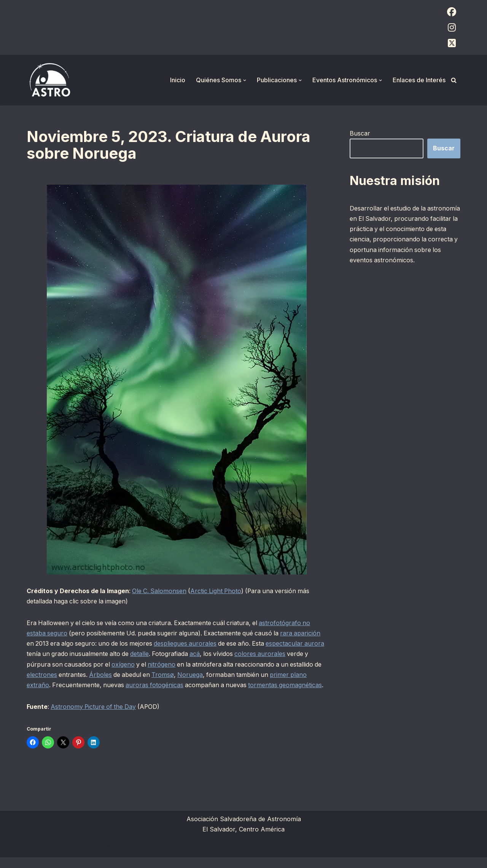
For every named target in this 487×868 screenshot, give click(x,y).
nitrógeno (188, 664)
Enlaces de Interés (419, 80)
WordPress (120, 858)
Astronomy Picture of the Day (95, 717)
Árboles (135, 675)
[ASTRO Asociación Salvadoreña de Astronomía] (49, 80)
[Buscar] (454, 80)
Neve (34, 858)
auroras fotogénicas (174, 685)
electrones (76, 675)
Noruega (227, 675)
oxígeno (149, 664)
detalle (163, 654)
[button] (245, 80)
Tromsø (199, 675)
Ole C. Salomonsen (160, 591)
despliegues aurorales (189, 644)
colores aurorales (286, 654)
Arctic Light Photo (218, 591)
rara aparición (305, 633)
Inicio (178, 80)
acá (219, 654)
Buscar (360, 133)
